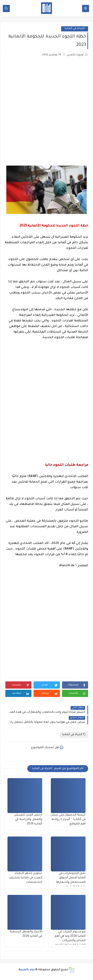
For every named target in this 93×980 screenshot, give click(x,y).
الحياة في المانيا (75, 29)
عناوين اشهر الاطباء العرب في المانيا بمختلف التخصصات (26, 878)
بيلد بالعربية (26, 970)
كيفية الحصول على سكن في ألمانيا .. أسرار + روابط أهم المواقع (68, 820)
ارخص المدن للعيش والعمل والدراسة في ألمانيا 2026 (28, 820)
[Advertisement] (46, 109)
